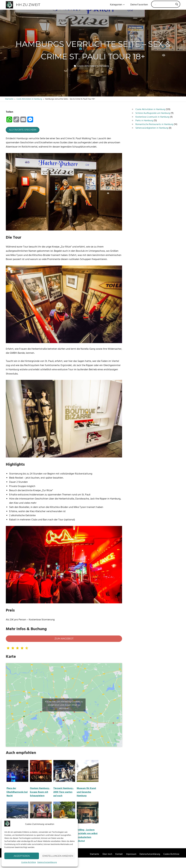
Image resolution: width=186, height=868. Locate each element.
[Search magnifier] (177, 4)
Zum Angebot (64, 639)
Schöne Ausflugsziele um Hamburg (153, 113)
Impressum (131, 854)
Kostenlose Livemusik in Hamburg (152, 117)
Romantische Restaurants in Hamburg (154, 124)
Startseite (94, 854)
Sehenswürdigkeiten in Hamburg (152, 128)
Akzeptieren (22, 856)
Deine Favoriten (139, 5)
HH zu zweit (28, 5)
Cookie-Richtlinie (29, 862)
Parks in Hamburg (144, 121)
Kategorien (117, 5)
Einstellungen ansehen (58, 856)
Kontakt (119, 854)
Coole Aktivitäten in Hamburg (93, 66)
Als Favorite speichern (23, 130)
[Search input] (164, 4)
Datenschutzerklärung (47, 862)
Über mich (107, 854)
